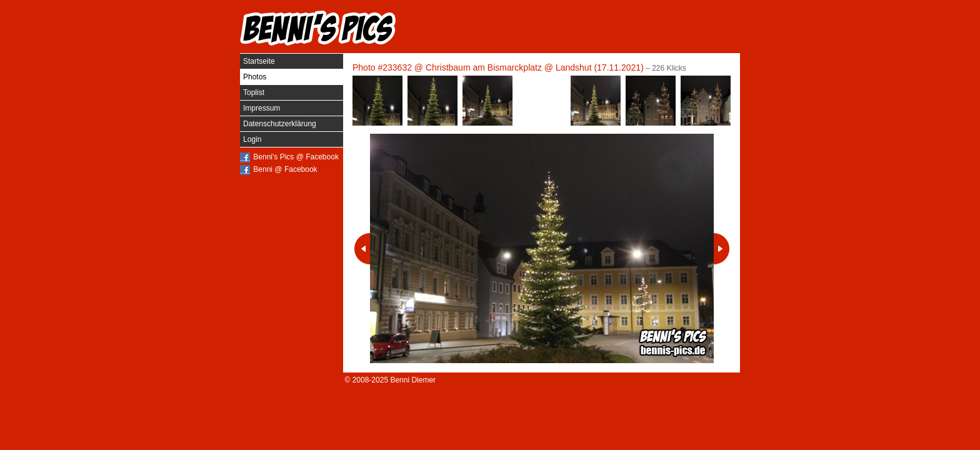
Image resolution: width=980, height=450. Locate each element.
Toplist (254, 92)
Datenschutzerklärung (280, 124)
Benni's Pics (318, 28)
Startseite (259, 61)
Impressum (262, 108)
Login (252, 139)
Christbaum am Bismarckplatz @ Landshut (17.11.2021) (535, 67)
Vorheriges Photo (362, 249)
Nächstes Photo (722, 249)
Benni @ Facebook (285, 169)
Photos (255, 77)
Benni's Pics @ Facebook (296, 157)
